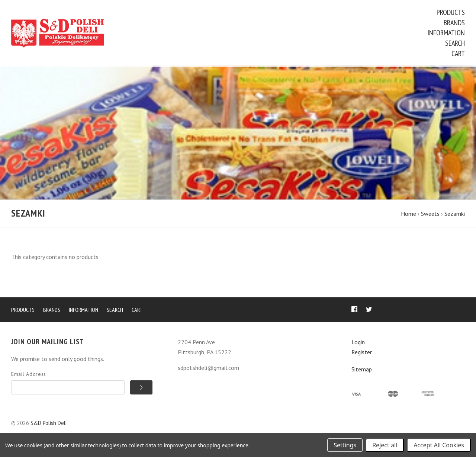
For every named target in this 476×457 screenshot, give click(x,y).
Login (358, 343)
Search (455, 43)
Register (362, 353)
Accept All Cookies (439, 445)
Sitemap (362, 371)
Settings (345, 445)
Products (451, 12)
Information (446, 33)
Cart (458, 54)
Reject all (385, 445)
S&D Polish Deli (49, 424)
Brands (454, 23)
